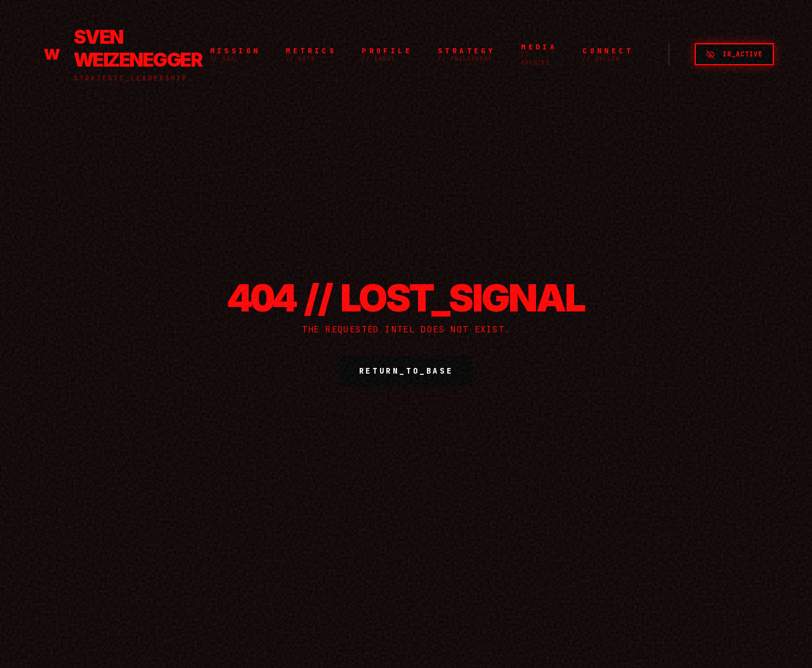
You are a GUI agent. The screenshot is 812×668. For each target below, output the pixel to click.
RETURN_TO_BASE (406, 371)
